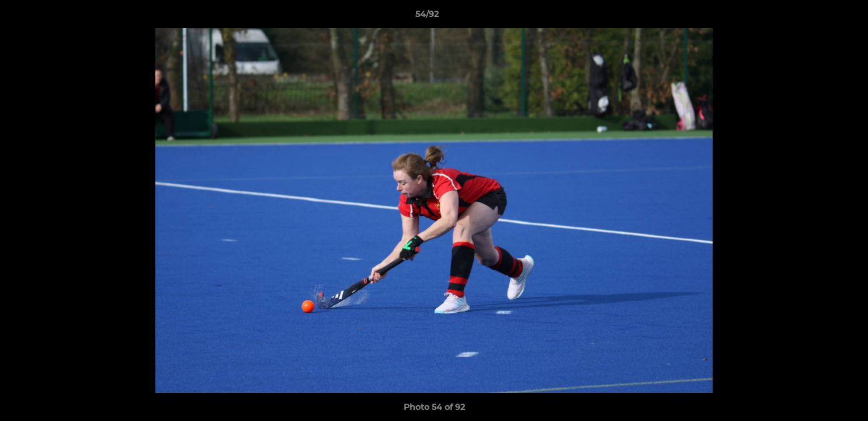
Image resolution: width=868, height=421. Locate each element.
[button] (819, 17)
